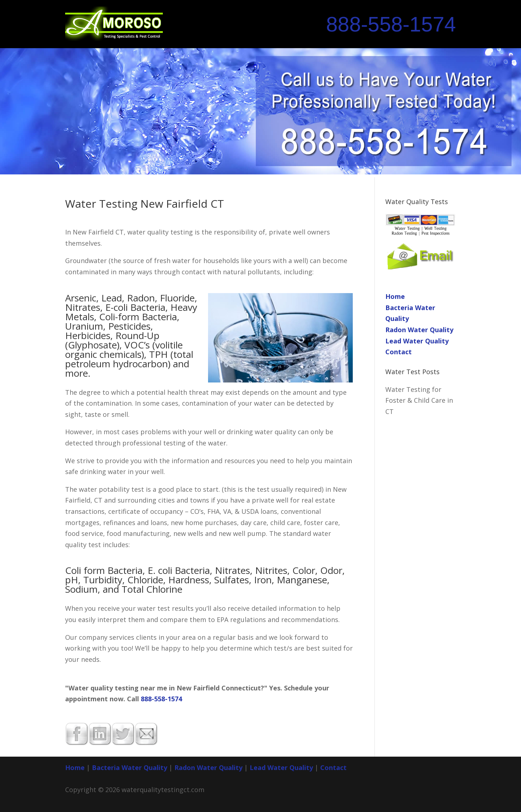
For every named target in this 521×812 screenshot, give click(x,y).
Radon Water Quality (419, 330)
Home (395, 296)
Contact (399, 352)
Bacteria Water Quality (130, 767)
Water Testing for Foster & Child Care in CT (419, 400)
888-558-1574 (391, 24)
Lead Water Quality (417, 341)
